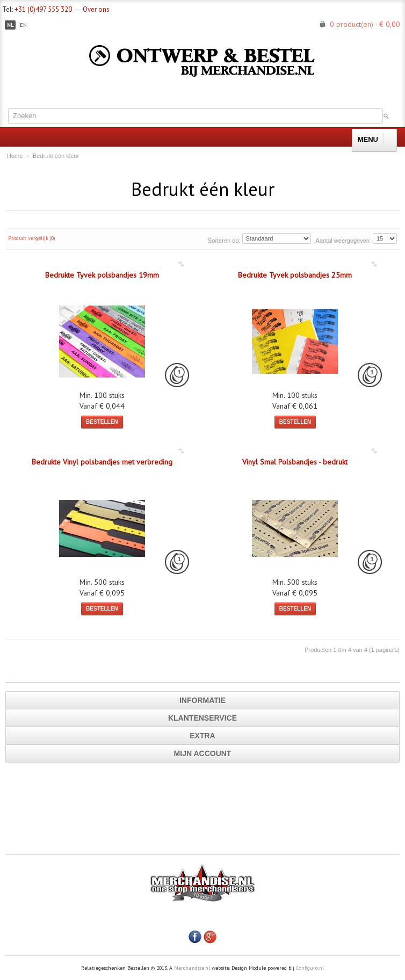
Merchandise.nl (192, 968)
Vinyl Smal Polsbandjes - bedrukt (295, 462)
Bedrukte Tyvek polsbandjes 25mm (295, 275)
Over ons (96, 9)
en (23, 25)
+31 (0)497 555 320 (43, 9)
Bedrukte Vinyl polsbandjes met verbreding (102, 462)
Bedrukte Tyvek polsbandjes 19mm (102, 275)
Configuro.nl (310, 968)
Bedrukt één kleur (56, 156)
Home (15, 156)
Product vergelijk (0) (32, 238)
